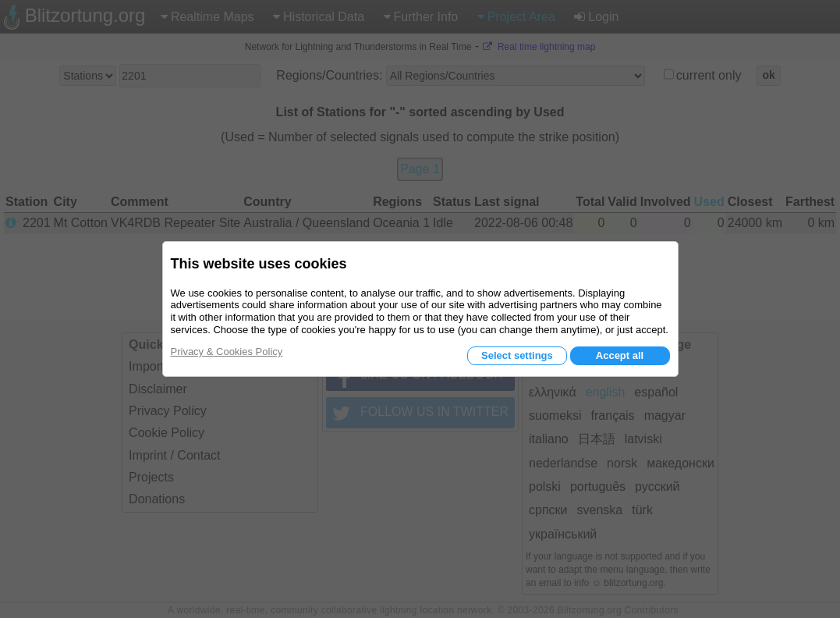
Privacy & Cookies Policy (227, 352)
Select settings (517, 355)
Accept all (620, 355)
